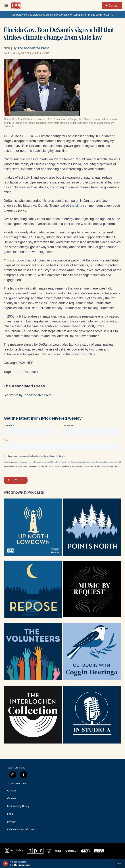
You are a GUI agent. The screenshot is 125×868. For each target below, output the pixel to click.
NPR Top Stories (27, 372)
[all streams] (120, 863)
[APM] (71, 851)
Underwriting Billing (18, 806)
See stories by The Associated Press (28, 395)
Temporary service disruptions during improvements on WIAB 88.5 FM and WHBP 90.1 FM (62, 15)
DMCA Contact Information (22, 830)
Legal (10, 814)
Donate (113, 5)
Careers (12, 798)
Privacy (11, 822)
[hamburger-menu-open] (6, 5)
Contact (12, 791)
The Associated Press (34, 48)
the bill (75, 206)
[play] (6, 863)
